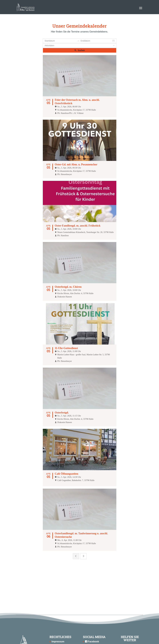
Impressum (58, 592)
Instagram (92, 597)
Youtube (91, 601)
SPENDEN (128, 605)
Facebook (92, 592)
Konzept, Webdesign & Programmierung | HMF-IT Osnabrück (79, 640)
